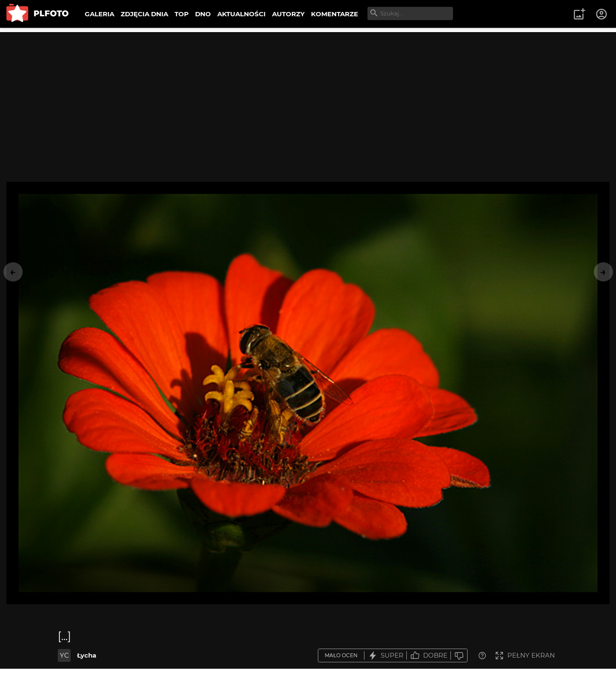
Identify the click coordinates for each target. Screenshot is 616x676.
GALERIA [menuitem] (99, 14)
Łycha (87, 655)
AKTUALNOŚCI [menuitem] (241, 14)
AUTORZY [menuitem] (288, 14)
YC (64, 655)
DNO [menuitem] (203, 14)
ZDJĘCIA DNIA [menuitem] (144, 14)
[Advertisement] (308, 92)
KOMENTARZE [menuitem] (335, 14)
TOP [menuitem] (182, 14)
